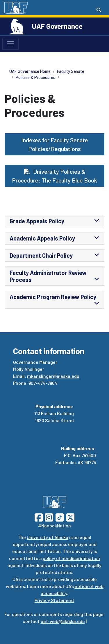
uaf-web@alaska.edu (63, 621)
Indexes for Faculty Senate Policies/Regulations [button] (55, 144)
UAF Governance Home (30, 71)
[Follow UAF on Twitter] (70, 517)
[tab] (54, 221)
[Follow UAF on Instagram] (48, 517)
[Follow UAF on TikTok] (60, 517)
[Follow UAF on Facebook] (39, 517)
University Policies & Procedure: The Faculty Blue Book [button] (54, 176)
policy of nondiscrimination (71, 558)
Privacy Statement (54, 600)
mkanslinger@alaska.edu (53, 376)
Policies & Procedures (35, 77)
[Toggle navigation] (10, 44)
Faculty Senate (71, 71)
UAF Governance (57, 26)
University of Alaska (48, 537)
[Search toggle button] (99, 10)
